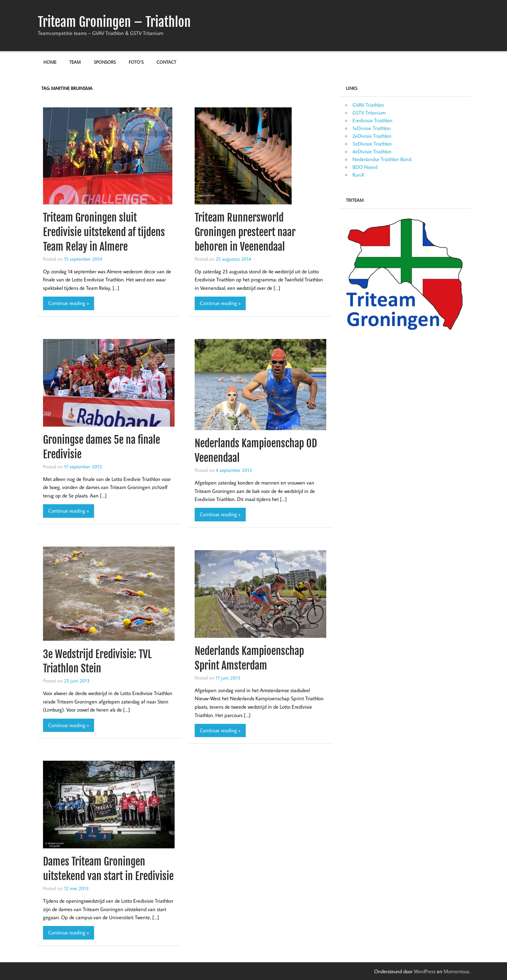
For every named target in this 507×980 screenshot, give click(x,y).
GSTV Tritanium (369, 113)
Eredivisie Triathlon (372, 120)
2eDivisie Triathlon (372, 136)
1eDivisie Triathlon (372, 128)
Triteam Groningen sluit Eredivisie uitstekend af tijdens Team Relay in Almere (104, 232)
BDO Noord (365, 167)
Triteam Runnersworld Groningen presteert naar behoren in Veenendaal (245, 232)
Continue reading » (69, 303)
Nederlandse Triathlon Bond (382, 159)
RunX (358, 175)
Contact (166, 62)
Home (50, 62)
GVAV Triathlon (368, 105)
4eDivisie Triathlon (372, 151)
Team (75, 62)
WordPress (425, 971)
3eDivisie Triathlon (372, 144)
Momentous (456, 971)
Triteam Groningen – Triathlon (114, 22)
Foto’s (136, 62)
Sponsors (105, 62)
